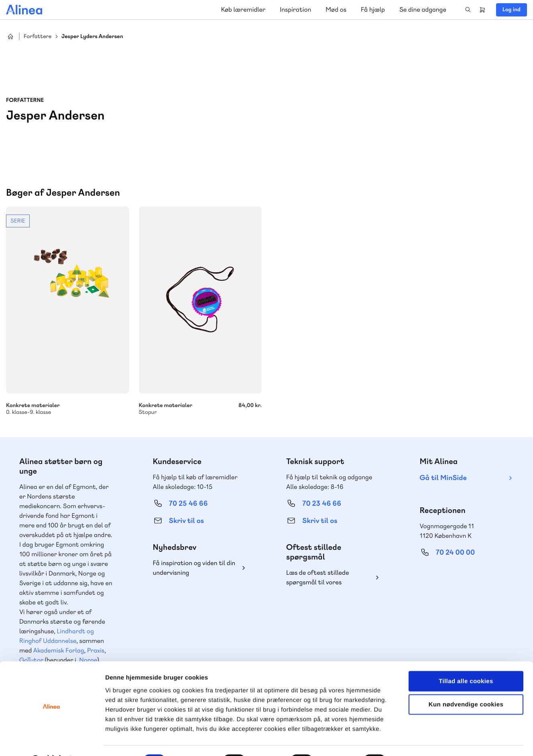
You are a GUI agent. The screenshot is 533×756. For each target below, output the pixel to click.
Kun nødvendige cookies (466, 684)
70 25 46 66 (188, 504)
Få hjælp (373, 9)
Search (468, 10)
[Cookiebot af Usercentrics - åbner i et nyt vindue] (52, 740)
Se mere (68, 311)
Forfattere (38, 37)
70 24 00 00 (456, 552)
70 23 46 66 (322, 504)
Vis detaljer (417, 740)
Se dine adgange (423, 9)
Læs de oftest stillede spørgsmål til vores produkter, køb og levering (324, 578)
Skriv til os (186, 521)
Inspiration (295, 9)
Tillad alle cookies (466, 660)
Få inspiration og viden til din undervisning (194, 568)
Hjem (10, 36)
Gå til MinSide (443, 478)
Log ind (512, 10)
